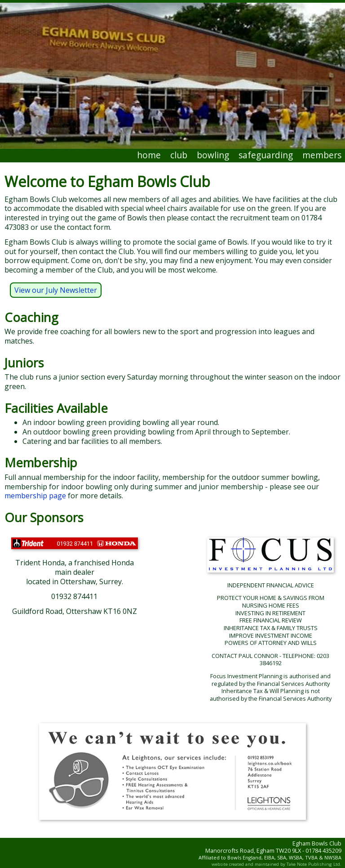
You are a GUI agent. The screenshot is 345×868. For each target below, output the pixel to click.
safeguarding (266, 155)
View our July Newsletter (56, 290)
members (322, 155)
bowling (213, 155)
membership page (35, 496)
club (179, 155)
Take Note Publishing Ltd (313, 864)
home (149, 155)
